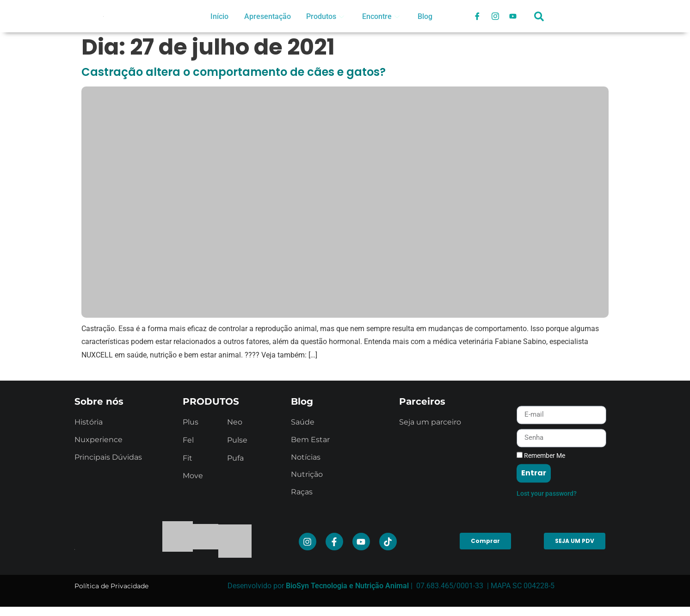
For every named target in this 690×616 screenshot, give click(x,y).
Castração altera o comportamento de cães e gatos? (234, 72)
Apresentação (267, 16)
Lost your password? (547, 567)
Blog (425, 16)
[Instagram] (495, 16)
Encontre (380, 16)
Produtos (324, 16)
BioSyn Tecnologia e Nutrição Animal (347, 586)
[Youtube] (514, 16)
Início (219, 16)
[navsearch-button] (539, 21)
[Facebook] (477, 16)
